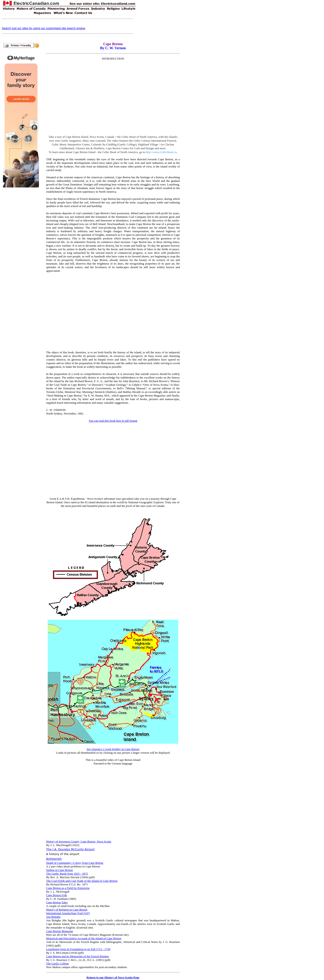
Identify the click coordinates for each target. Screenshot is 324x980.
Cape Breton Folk (56, 895)
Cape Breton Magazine (60, 931)
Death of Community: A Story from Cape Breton (75, 863)
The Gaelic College (57, 963)
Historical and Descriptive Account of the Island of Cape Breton (84, 938)
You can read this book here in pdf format (113, 421)
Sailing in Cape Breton (60, 870)
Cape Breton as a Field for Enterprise (68, 888)
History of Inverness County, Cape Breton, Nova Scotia (79, 841)
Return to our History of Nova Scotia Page (113, 977)
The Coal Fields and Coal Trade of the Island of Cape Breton (82, 881)
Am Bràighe (53, 917)
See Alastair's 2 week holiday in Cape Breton (113, 749)
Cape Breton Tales (57, 902)
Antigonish (54, 859)
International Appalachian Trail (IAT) (68, 913)
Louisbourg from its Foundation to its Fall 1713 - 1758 (78, 949)
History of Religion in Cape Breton (67, 910)
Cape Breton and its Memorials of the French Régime (78, 956)
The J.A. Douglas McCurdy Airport (70, 849)
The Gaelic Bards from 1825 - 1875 (67, 874)
